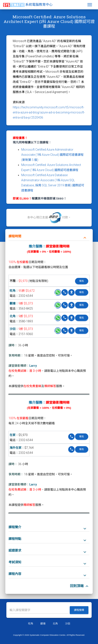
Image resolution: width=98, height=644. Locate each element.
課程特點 (48, 539)
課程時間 (48, 236)
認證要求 (48, 551)
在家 (13, 435)
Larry (33, 366)
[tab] (49, 235)
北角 (13, 316)
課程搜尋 (79, 610)
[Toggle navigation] (90, 5)
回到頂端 (80, 586)
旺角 (13, 291)
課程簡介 (48, 527)
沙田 (13, 329)
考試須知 (48, 562)
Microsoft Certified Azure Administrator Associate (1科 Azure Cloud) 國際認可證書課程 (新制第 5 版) (52, 155)
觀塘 (13, 303)
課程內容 (48, 574)
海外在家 (16, 448)
